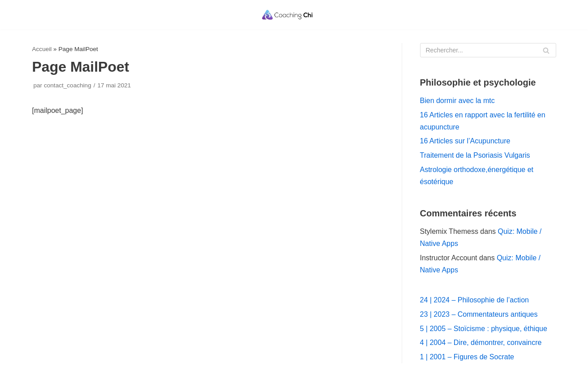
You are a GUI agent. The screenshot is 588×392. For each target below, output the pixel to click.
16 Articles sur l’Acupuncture (465, 141)
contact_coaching (68, 85)
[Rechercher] (488, 50)
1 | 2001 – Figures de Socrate (467, 357)
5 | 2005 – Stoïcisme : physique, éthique (484, 329)
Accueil (42, 49)
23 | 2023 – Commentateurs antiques (479, 314)
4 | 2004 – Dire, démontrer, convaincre (481, 342)
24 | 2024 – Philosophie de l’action (474, 300)
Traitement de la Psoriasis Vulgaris (475, 155)
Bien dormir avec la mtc (457, 101)
